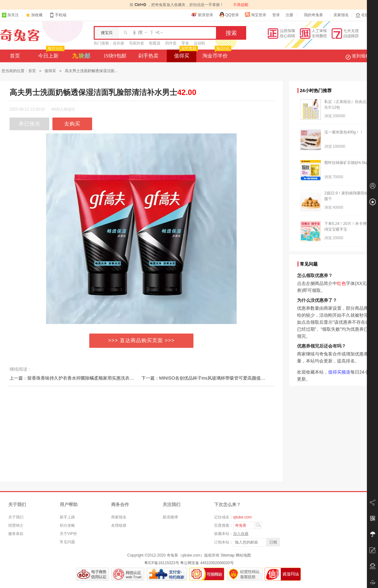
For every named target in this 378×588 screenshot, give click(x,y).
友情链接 (119, 525)
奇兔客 (20, 35)
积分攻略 (67, 525)
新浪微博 (170, 517)
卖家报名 (341, 15)
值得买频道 (339, 372)
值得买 (185, 54)
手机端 (58, 15)
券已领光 (30, 124)
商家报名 (119, 517)
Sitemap (227, 555)
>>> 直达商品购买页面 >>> (142, 340)
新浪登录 (202, 15)
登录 (276, 15)
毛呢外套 (137, 43)
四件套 (171, 43)
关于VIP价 (68, 534)
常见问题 (67, 542)
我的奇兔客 (314, 15)
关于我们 (16, 517)
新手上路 (67, 517)
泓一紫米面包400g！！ (344, 132)
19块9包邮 (115, 56)
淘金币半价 (216, 54)
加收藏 (37, 15)
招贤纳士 (16, 525)
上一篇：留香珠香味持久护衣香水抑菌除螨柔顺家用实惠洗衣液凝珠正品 (81, 378)
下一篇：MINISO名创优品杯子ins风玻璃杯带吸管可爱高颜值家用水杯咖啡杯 (217, 378)
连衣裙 (118, 43)
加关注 (10, 15)
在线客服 (366, 15)
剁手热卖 (148, 56)
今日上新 (51, 54)
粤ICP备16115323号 (162, 563)
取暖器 (155, 43)
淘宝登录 (255, 15)
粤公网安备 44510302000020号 (207, 563)
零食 (185, 43)
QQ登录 (229, 15)
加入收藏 (241, 534)
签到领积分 (361, 56)
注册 (289, 15)
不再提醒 (241, 5)
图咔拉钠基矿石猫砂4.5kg (346, 163)
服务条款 (16, 534)
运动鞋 (199, 43)
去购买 (72, 124)
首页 (15, 56)
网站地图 (243, 555)
